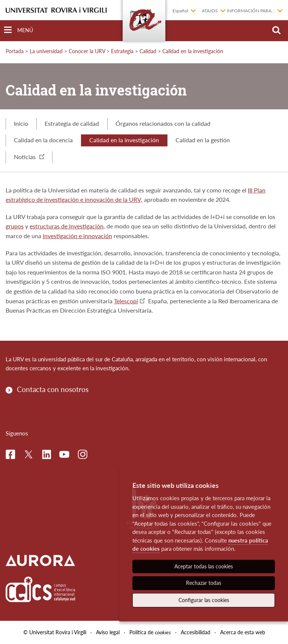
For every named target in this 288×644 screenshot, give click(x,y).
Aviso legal (108, 632)
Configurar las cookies (204, 600)
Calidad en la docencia (43, 140)
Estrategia (122, 51)
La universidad (46, 51)
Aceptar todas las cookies (204, 566)
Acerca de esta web (243, 632)
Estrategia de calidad (72, 123)
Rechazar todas (204, 583)
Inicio (21, 123)
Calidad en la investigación (193, 51)
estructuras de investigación (67, 226)
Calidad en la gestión (203, 140)
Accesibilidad (196, 632)
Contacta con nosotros (53, 389)
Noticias (29, 157)
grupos (15, 226)
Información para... (251, 11)
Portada (15, 51)
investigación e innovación (77, 236)
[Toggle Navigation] (19, 30)
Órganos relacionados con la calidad (163, 123)
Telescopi (126, 301)
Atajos (210, 11)
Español (180, 11)
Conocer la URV (87, 51)
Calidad (148, 51)
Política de (150, 632)
